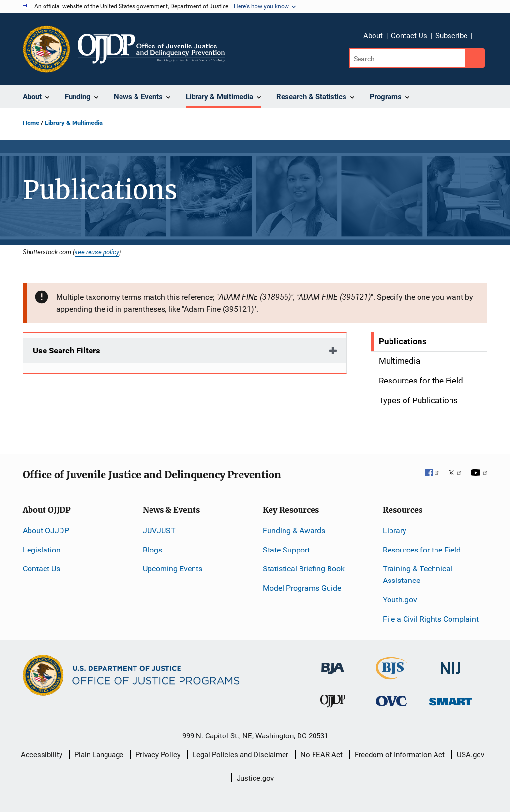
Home (31, 123)
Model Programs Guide (302, 588)
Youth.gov (400, 600)
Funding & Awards (294, 530)
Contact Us (409, 36)
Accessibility (42, 755)
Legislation (42, 550)
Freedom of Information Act (400, 755)
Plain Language (99, 755)
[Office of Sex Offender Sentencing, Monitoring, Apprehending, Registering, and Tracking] (450, 699)
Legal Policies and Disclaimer (240, 755)
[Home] (151, 49)
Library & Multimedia (74, 123)
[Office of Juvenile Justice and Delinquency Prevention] (333, 703)
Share (483, 37)
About (373, 36)
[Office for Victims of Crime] (391, 701)
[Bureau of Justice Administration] (333, 663)
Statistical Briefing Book (304, 569)
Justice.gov (255, 778)
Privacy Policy (158, 755)
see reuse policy (97, 252)
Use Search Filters (67, 351)
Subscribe (451, 36)
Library (395, 530)
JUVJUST (159, 530)
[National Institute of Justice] (450, 664)
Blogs (152, 550)
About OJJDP (46, 530)
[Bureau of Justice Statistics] (392, 675)
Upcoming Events (172, 569)
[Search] (408, 58)
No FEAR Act (322, 755)
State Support (286, 550)
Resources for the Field (422, 550)
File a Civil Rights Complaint (431, 619)
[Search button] (475, 58)
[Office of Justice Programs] (46, 49)
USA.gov (471, 755)
